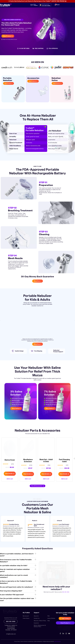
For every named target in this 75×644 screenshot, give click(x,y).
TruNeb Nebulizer (57, 642)
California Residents (38, 642)
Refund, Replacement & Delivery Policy (40, 626)
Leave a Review (51, 618)
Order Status (26, 618)
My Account (26, 616)
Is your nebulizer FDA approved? (12, 595)
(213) (13, 464)
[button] (18, 555)
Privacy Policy (17, 642)
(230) (31, 465)
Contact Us (37, 618)
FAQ (48, 616)
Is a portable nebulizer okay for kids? (14, 566)
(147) (67, 465)
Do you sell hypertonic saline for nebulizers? (17, 587)
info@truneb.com (11, 634)
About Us (36, 616)
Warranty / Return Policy (40, 621)
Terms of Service (24, 642)
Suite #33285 (11, 629)
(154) (49, 465)
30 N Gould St (11, 627)
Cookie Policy (31, 642)
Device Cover (10, 460)
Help (49, 621)
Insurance (36, 623)
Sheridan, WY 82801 (11, 630)
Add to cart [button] (10, 479)
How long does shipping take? (11, 591)
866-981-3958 (66, 592)
